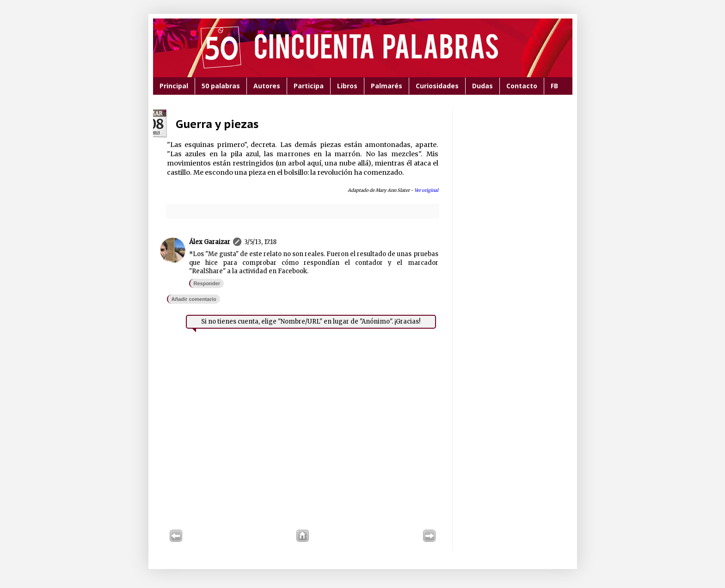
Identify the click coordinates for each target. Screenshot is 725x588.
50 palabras (221, 86)
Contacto (522, 86)
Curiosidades (437, 86)
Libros (347, 86)
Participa (309, 86)
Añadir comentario (194, 299)
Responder (207, 283)
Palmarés (387, 86)
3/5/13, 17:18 (260, 242)
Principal (174, 86)
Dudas (482, 86)
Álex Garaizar (210, 242)
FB (554, 86)
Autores (267, 86)
